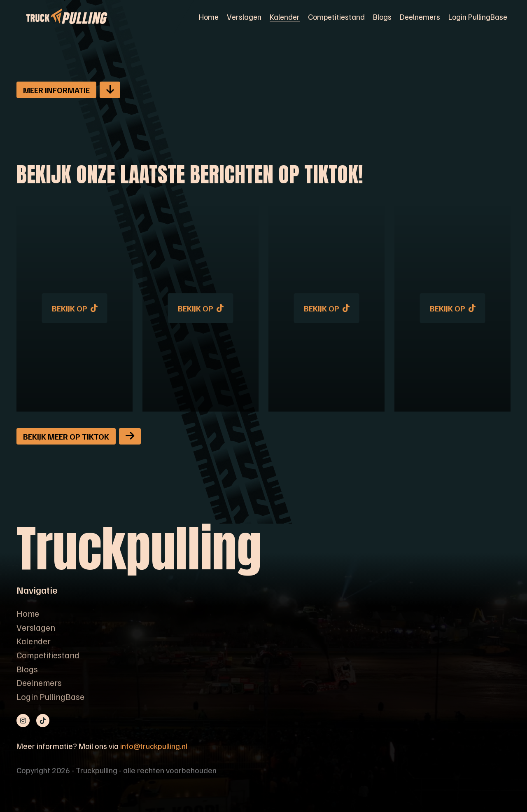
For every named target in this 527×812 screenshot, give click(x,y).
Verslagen (244, 16)
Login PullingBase (478, 16)
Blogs (382, 16)
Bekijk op (75, 308)
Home (209, 16)
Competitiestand (336, 16)
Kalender (285, 16)
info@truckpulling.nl (154, 746)
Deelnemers (420, 16)
